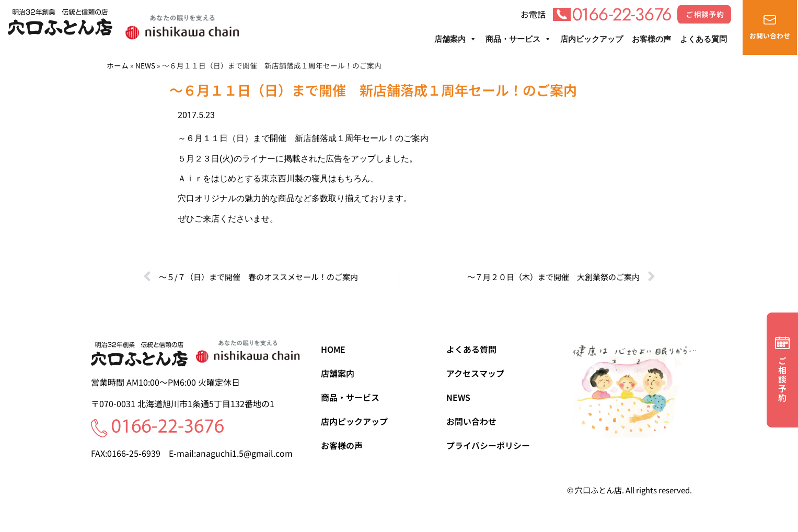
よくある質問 (703, 39)
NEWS (145, 65)
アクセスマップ (475, 373)
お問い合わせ (471, 421)
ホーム (118, 65)
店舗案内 (455, 39)
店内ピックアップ (592, 39)
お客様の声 (651, 39)
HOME (333, 349)
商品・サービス (518, 39)
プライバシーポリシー (488, 445)
